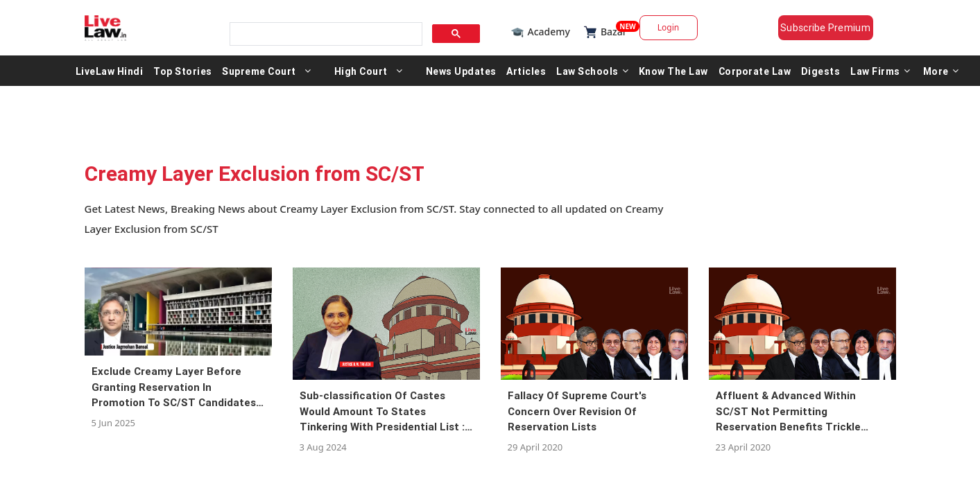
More (941, 71)
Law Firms (880, 71)
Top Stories (183, 71)
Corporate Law (755, 71)
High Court (361, 71)
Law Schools (592, 71)
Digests (821, 71)
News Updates (461, 71)
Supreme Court (259, 71)
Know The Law (673, 71)
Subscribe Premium (825, 28)
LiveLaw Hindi (110, 71)
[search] (325, 34)
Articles (526, 71)
